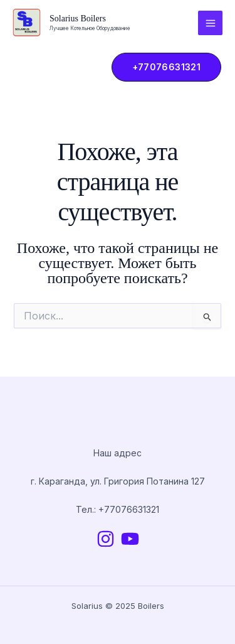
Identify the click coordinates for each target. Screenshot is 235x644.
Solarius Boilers (78, 19)
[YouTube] (130, 539)
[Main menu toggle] (210, 23)
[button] (161, 67)
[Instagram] (106, 539)
